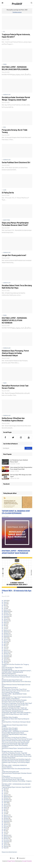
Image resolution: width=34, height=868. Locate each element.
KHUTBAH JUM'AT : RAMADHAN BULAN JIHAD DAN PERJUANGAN (15, 68)
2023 (5, 658)
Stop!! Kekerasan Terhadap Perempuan (13, 711)
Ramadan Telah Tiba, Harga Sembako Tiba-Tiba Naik (16, 754)
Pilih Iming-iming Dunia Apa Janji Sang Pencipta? (15, 742)
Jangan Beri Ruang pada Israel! (14, 255)
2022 (5, 638)
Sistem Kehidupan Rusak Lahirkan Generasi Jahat (16, 691)
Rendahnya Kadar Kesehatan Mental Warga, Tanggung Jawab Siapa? (16, 98)
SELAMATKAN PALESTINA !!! (10, 688)
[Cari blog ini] (13, 448)
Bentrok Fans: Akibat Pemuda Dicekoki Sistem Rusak (17, 756)
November (7, 615)
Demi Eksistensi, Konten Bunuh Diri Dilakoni (14, 737)
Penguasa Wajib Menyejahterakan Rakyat (13, 733)
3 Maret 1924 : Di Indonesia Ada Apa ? (17, 592)
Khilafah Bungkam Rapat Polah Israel (12, 680)
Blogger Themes (11, 861)
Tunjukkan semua (17, 12)
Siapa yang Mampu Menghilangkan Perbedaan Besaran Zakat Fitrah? (15, 224)
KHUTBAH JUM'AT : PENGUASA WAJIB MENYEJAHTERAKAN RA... (12, 673)
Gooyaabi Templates (27, 861)
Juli (5, 608)
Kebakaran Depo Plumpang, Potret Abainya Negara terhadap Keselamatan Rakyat (15, 353)
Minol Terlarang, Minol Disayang (10, 692)
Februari (6, 621)
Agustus (6, 610)
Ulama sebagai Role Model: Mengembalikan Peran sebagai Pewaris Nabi (21, 468)
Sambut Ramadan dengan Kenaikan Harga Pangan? (16, 740)
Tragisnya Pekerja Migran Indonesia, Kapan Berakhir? (16, 36)
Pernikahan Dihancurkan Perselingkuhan (13, 702)
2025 (5, 823)
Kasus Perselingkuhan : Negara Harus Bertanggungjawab (12, 668)
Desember (7, 616)
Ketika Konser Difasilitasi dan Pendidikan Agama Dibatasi (13, 419)
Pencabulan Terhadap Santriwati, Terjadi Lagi (14, 708)
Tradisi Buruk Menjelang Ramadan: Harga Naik (14, 753)
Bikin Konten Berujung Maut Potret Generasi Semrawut (17, 739)
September (7, 611)
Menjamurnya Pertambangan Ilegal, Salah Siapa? (15, 744)
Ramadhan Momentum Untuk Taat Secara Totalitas (15, 387)
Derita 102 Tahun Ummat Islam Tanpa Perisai (14, 689)
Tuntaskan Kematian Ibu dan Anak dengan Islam (15, 705)
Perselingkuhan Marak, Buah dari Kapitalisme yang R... (17, 671)
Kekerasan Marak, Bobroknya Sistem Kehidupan (15, 709)
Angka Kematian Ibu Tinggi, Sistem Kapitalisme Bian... (17, 697)
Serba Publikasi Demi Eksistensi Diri (16, 162)
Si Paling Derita (8, 193)
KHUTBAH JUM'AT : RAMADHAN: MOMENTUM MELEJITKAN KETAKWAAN (14, 320)
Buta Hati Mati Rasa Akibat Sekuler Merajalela (14, 700)
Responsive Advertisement (9, 852)
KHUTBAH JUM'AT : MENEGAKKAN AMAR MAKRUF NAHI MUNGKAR (16, 552)
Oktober (6, 613)
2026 (5, 843)
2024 (5, 803)
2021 (5, 618)
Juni (5, 607)
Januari (6, 619)
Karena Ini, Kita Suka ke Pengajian (11, 706)
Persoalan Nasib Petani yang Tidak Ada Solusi (14, 675)
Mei (5, 605)
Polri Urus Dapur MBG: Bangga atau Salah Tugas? (21, 476)
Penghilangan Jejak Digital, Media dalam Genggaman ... (17, 713)
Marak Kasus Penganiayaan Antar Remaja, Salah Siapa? (17, 703)
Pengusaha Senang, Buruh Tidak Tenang (15, 131)
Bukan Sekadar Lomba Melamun (11, 699)
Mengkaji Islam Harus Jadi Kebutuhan (12, 751)
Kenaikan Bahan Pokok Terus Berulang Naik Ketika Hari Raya (17, 287)
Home (12, 858)
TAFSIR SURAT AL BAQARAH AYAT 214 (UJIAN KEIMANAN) (16, 512)
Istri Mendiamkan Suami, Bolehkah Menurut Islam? (19, 461)
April (5, 604)
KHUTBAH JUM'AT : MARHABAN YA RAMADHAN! (15, 731)
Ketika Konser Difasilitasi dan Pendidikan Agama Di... (17, 759)
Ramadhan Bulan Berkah (9, 758)
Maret (5, 602)
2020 (5, 601)
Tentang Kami (21, 858)
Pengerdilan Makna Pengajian (10, 717)
